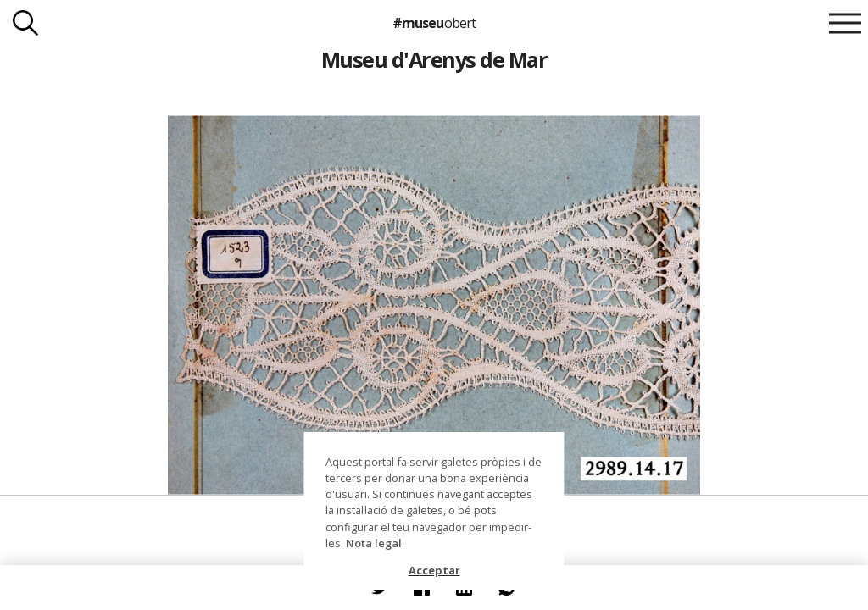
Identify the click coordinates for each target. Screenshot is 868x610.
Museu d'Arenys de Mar (434, 59)
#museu (434, 23)
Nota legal (374, 543)
